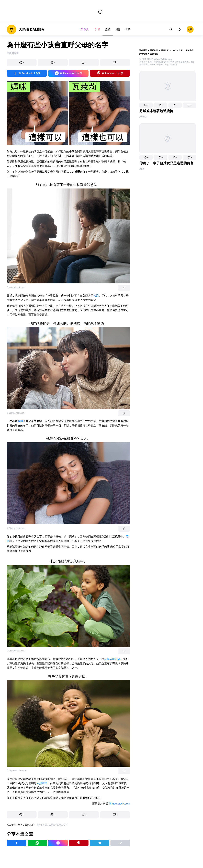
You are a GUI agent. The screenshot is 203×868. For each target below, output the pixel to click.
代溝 (96, 296)
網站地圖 (143, 54)
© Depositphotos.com (16, 771)
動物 (142, 169)
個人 (85, 29)
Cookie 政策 (177, 50)
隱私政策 (154, 50)
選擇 (20, 421)
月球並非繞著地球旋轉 (156, 111)
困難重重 (42, 783)
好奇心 (143, 116)
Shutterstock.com (119, 804)
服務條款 (189, 50)
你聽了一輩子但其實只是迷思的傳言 (166, 163)
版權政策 (165, 50)
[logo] (25, 29)
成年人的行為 (112, 659)
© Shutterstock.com (16, 287)
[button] (146, 105)
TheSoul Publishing (162, 59)
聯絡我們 (143, 50)
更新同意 (154, 54)
